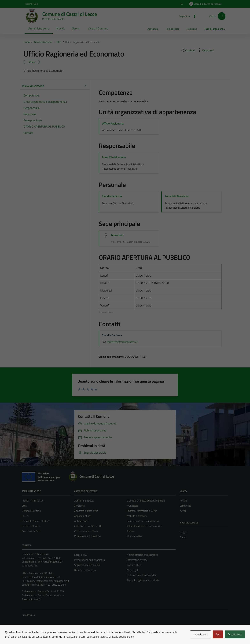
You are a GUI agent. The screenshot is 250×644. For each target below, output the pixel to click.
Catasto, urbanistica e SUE (88, 526)
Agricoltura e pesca (84, 501)
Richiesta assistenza (85, 570)
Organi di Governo (31, 511)
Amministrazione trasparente (142, 555)
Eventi (183, 537)
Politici (25, 516)
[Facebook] (193, 16)
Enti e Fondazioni (31, 526)
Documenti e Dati (31, 531)
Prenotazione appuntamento (90, 560)
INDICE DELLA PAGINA (55, 86)
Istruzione (192, 29)
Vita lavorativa (135, 536)
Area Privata (28, 615)
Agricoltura (153, 29)
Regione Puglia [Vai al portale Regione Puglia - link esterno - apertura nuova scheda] (31, 4)
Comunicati (185, 506)
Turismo (131, 531)
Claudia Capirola (112, 196)
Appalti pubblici (82, 516)
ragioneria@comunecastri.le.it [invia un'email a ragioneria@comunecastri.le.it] (120, 342)
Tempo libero (173, 29)
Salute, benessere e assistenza (143, 521)
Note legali (133, 570)
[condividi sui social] (188, 50)
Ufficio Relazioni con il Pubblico (38, 573)
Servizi (76, 28)
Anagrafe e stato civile (86, 511)
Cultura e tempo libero (86, 531)
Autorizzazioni (82, 521)
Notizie (183, 501)
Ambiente (79, 506)
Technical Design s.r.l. (43, 635)
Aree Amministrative (33, 501)
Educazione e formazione (87, 536)
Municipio (117, 235)
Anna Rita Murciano (114, 157)
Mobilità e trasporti (137, 516)
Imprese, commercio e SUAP (142, 511)
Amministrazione (39, 28)
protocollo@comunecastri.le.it (44, 577)
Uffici (24, 506)
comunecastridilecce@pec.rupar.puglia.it (48, 581)
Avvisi (183, 511)
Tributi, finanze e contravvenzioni (144, 526)
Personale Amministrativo (35, 521)
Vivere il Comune (98, 28)
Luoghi (183, 532)
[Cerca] (222, 16)
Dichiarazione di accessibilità (142, 575)
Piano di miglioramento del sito (143, 580)
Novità (61, 28)
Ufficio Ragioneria (113, 123)
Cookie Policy (134, 565)
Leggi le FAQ (81, 555)
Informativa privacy (137, 560)
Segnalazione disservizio (87, 565)
